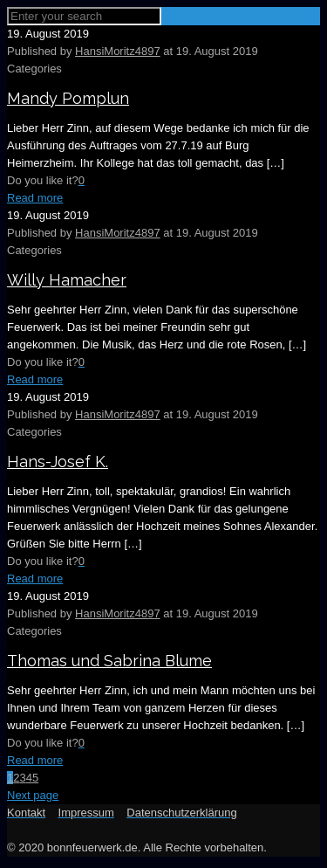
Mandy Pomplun (68, 98)
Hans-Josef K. (58, 462)
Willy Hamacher (67, 280)
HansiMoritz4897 (118, 51)
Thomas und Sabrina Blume (109, 661)
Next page (33, 795)
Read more (35, 198)
